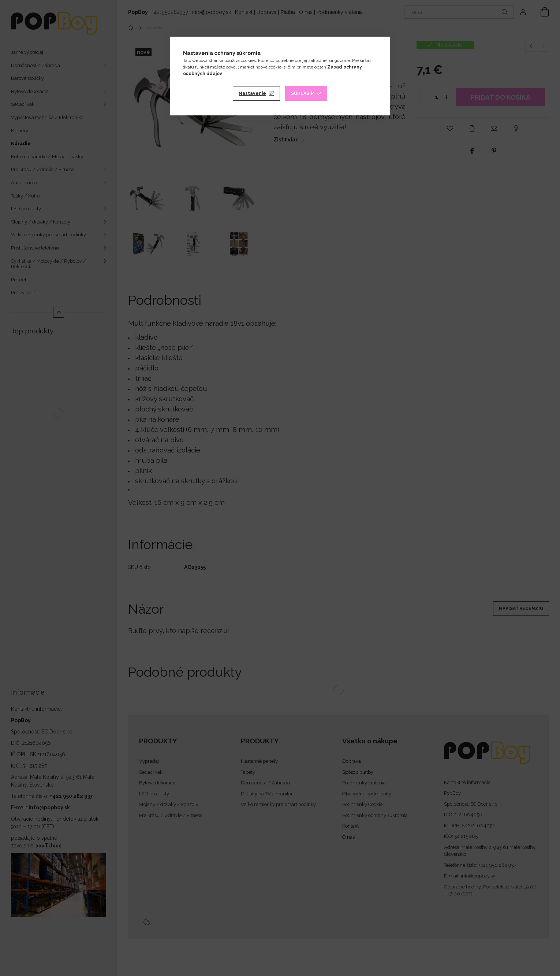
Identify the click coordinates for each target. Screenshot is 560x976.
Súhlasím (303, 93)
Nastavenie (252, 93)
